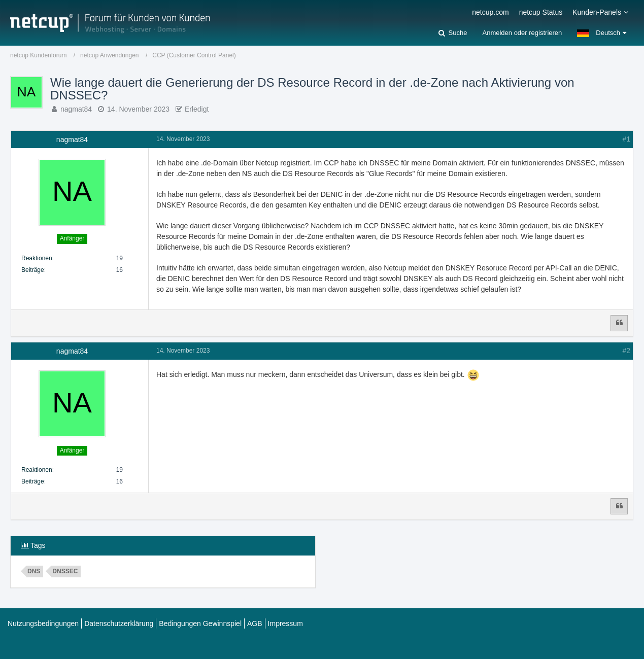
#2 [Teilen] (626, 351)
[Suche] (453, 33)
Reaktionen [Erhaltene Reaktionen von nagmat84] (37, 258)
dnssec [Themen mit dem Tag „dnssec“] (65, 571)
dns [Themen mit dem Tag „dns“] (34, 571)
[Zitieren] (619, 323)
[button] (602, 33)
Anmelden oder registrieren (522, 33)
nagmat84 (76, 109)
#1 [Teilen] (626, 139)
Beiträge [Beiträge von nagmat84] (33, 270)
